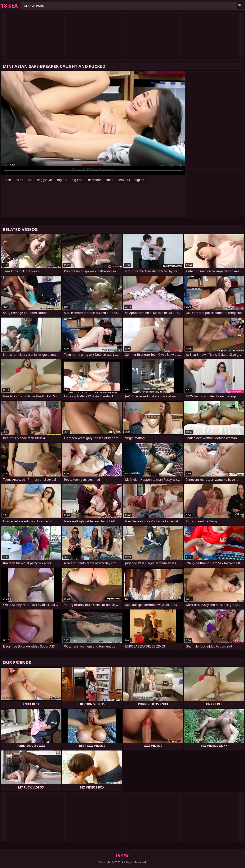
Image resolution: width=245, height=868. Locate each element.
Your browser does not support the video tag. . (93, 123)
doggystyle (45, 180)
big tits (62, 180)
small (109, 180)
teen (8, 180)
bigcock (140, 180)
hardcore (95, 180)
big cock (78, 180)
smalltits (124, 180)
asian (20, 180)
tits (30, 180)
